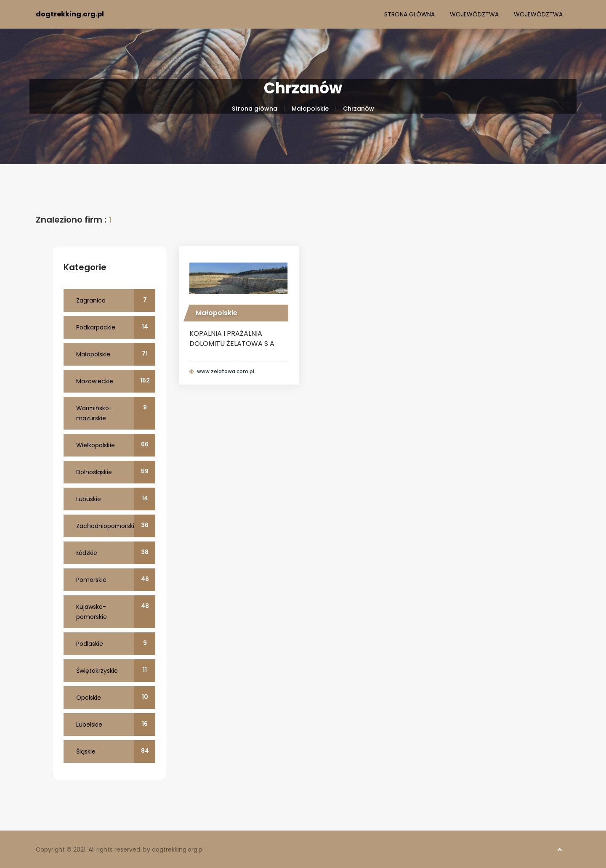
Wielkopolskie (116, 445)
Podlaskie (116, 644)
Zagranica (116, 300)
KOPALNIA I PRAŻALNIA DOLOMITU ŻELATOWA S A (232, 338)
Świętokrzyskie (116, 671)
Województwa (474, 14)
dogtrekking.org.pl (70, 14)
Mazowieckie (116, 381)
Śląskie (116, 751)
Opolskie (116, 698)
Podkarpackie (116, 327)
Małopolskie (310, 109)
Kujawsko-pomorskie (116, 612)
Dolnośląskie (116, 472)
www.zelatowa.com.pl (226, 372)
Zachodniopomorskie (116, 526)
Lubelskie (116, 725)
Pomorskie (116, 580)
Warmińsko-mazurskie (116, 413)
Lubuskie (116, 499)
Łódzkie (116, 553)
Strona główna (409, 14)
